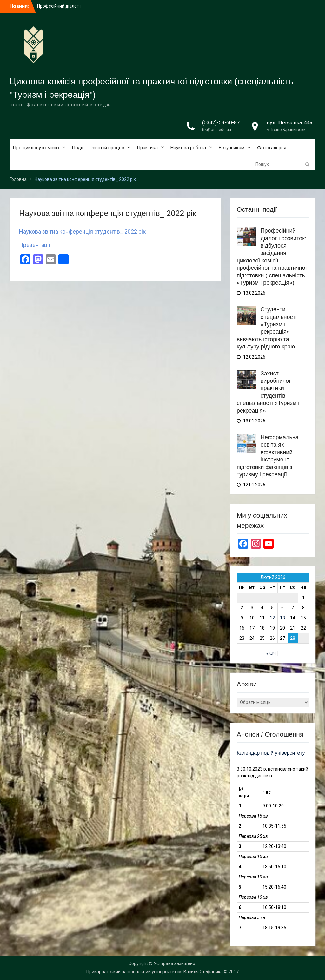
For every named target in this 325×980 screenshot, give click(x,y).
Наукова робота (188, 148)
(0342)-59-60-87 (221, 123)
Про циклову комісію (36, 148)
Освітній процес (107, 148)
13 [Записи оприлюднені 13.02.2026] (282, 618)
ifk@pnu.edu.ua (217, 130)
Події (77, 148)
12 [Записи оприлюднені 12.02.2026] (272, 618)
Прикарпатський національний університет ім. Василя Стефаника (155, 972)
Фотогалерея (272, 148)
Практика (147, 148)
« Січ (271, 653)
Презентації (35, 245)
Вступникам (232, 148)
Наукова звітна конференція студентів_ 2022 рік (82, 232)
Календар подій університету (271, 753)
